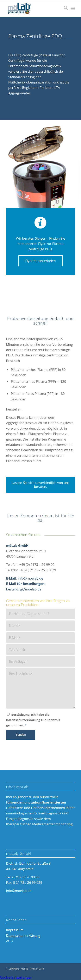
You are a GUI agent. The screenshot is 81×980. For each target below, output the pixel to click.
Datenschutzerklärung (23, 936)
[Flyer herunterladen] (40, 261)
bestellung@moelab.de (24, 589)
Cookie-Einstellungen (16, 977)
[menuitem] (64, 8)
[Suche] (64, 8)
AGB (9, 941)
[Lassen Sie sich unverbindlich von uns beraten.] (40, 485)
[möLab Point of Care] (34, 8)
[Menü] (73, 8)
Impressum (15, 930)
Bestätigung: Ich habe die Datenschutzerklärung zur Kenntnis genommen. (33, 720)
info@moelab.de (30, 578)
